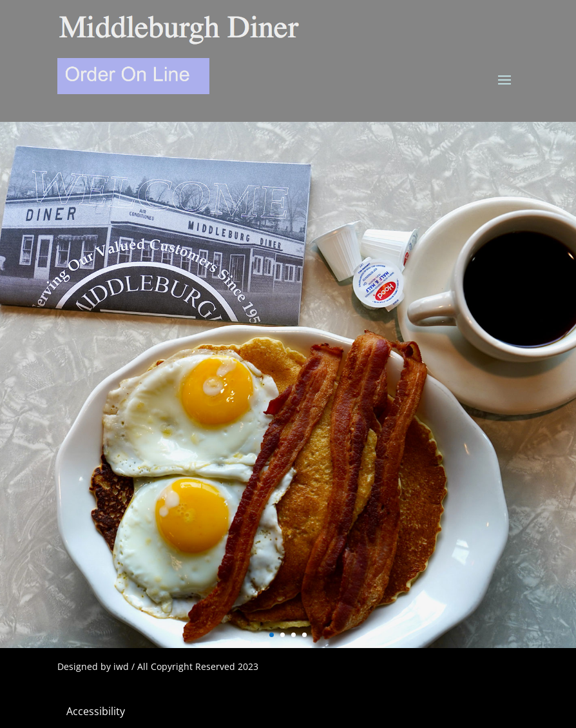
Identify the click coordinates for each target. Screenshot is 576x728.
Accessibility (96, 711)
